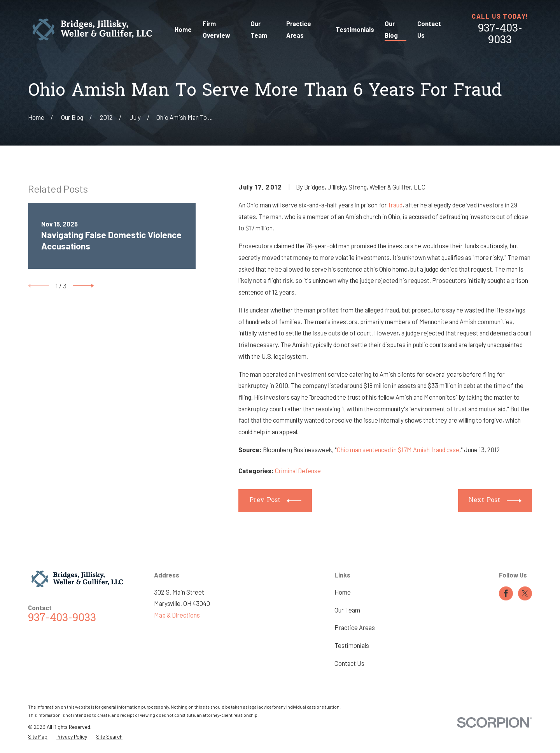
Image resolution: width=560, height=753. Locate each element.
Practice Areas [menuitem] (299, 29)
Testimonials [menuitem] (355, 29)
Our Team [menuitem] (259, 29)
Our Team (347, 610)
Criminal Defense (298, 471)
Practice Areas (355, 627)
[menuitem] (38, 737)
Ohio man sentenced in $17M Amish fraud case (398, 450)
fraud (395, 205)
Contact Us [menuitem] (429, 29)
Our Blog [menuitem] (391, 29)
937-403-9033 (500, 35)
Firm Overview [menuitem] (216, 29)
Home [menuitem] (183, 29)
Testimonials (352, 645)
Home (343, 592)
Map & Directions (177, 615)
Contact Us (349, 663)
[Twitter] (525, 593)
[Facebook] (506, 593)
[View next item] (83, 286)
